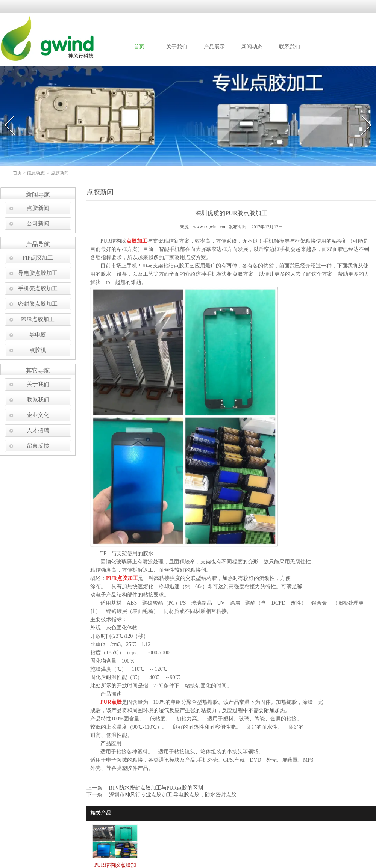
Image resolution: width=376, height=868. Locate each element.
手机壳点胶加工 (38, 288)
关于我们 (177, 47)
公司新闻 (38, 223)
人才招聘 (38, 430)
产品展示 (214, 47)
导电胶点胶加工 (38, 273)
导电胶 (38, 335)
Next (362, 114)
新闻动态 (252, 47)
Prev (5, 114)
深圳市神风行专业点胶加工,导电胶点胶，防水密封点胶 (172, 795)
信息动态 (36, 173)
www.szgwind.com (211, 227)
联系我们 (290, 47)
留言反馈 (38, 446)
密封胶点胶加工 (38, 304)
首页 (139, 47)
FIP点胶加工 (38, 258)
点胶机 (38, 350)
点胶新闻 (38, 208)
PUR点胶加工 (38, 319)
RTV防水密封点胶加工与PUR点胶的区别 (155, 788)
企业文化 (38, 415)
